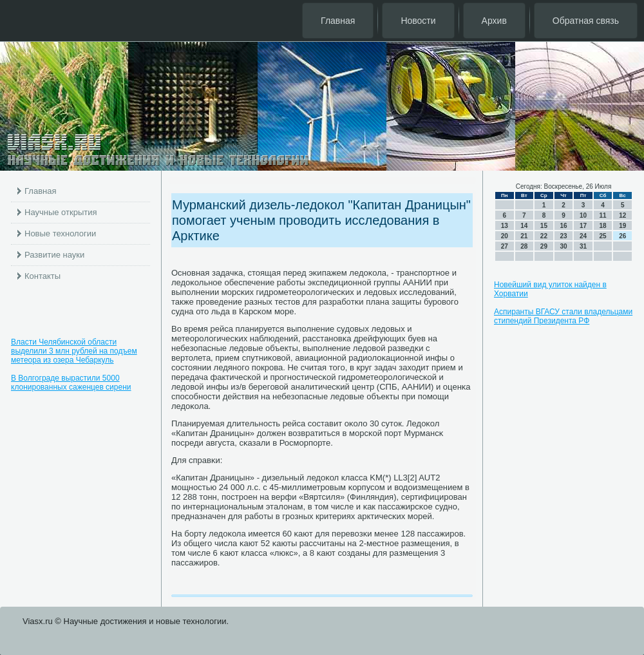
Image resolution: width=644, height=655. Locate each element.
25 (603, 236)
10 (583, 215)
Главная (338, 21)
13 (505, 226)
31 (583, 246)
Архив (494, 21)
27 (505, 246)
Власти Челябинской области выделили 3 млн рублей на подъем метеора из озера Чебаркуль (74, 351)
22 (544, 236)
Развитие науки (54, 255)
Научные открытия (61, 212)
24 (583, 236)
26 (622, 236)
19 (622, 226)
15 (544, 226)
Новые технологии (60, 233)
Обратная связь (586, 21)
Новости (418, 21)
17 (583, 226)
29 (544, 246)
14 (524, 226)
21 (524, 236)
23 (563, 236)
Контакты (43, 276)
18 (603, 226)
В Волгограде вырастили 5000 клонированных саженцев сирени (71, 383)
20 (505, 236)
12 (622, 215)
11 (603, 215)
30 (563, 246)
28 (524, 246)
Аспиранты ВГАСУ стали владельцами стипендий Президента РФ (563, 316)
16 (563, 226)
